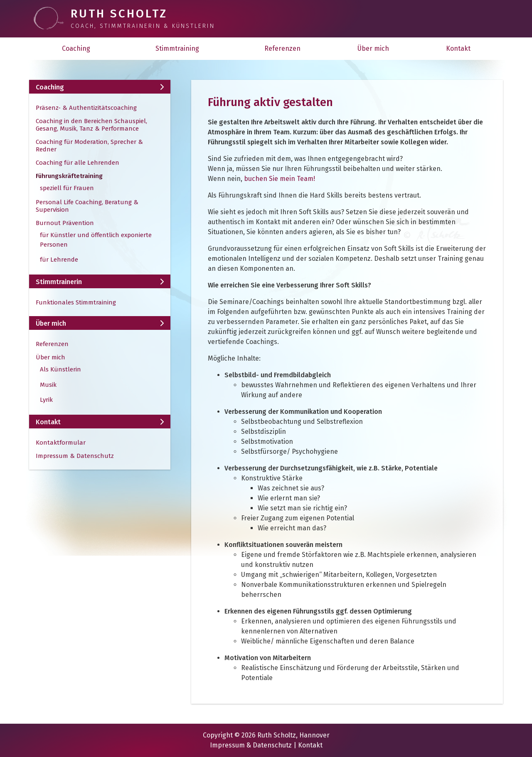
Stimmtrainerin (100, 282)
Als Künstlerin (60, 369)
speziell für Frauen (67, 188)
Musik (48, 385)
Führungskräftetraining (69, 176)
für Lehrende (59, 260)
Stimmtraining (177, 48)
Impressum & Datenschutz (75, 456)
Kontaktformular (61, 443)
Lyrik (46, 400)
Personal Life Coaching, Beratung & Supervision (87, 206)
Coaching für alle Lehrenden (78, 163)
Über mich (373, 48)
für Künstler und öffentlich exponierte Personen (96, 240)
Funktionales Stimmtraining (76, 302)
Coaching (76, 48)
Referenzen (282, 48)
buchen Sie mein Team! (280, 179)
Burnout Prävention (65, 223)
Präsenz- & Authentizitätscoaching (86, 108)
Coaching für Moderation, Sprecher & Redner (89, 146)
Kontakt (458, 48)
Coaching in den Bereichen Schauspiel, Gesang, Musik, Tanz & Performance (91, 125)
